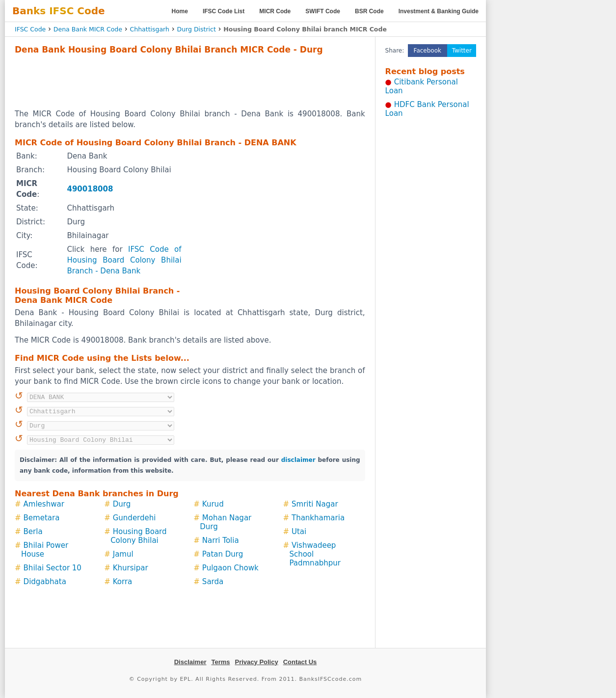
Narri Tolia (221, 540)
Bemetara (42, 518)
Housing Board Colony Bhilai (138, 536)
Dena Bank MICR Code (88, 29)
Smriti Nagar (315, 504)
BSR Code (369, 11)
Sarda (213, 582)
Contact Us (300, 662)
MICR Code (275, 11)
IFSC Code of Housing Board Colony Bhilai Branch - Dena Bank (124, 260)
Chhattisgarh (150, 29)
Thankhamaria (318, 518)
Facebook (428, 51)
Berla (33, 532)
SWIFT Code (323, 11)
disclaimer (298, 460)
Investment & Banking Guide (439, 11)
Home (180, 11)
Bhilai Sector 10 (53, 568)
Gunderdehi (134, 518)
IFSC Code (30, 29)
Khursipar (131, 568)
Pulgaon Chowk (230, 568)
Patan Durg (223, 554)
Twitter (462, 51)
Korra (123, 582)
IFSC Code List (224, 11)
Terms (220, 662)
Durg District (197, 29)
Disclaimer (190, 662)
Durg (122, 504)
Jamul (123, 554)
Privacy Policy (257, 662)
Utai (299, 532)
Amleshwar (44, 504)
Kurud (213, 504)
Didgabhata (45, 582)
